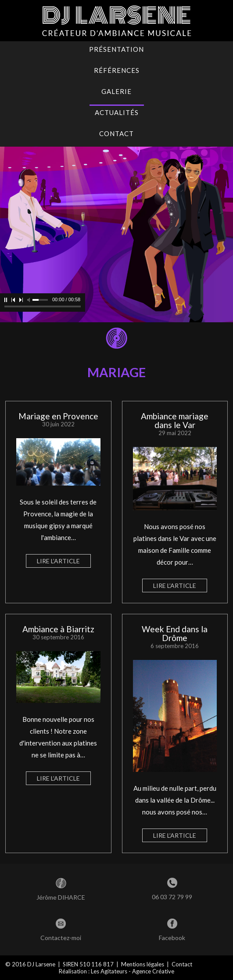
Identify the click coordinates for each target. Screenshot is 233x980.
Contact (182, 964)
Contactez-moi (61, 938)
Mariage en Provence (58, 416)
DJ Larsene (41, 964)
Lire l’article (58, 561)
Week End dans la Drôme (175, 633)
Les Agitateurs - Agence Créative (133, 971)
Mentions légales (143, 964)
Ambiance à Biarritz (58, 629)
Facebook (172, 938)
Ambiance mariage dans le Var (175, 420)
